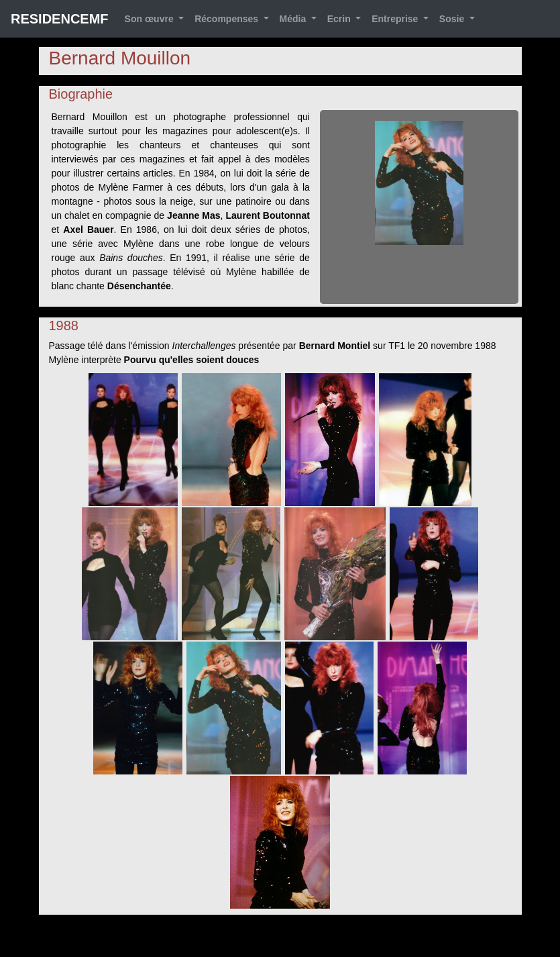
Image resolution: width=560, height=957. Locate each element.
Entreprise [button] (396, 19)
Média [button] (294, 19)
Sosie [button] (453, 19)
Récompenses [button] (228, 19)
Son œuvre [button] (151, 19)
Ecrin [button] (340, 19)
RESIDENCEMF (60, 19)
